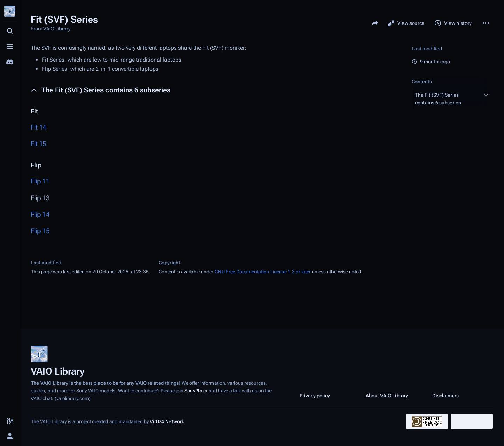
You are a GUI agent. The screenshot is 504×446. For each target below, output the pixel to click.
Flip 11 (40, 181)
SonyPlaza (196, 391)
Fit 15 (38, 144)
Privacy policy (315, 396)
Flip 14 (40, 214)
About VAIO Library (387, 396)
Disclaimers (446, 396)
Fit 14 (38, 127)
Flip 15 (40, 231)
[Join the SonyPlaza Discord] (10, 62)
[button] (446, 99)
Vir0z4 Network (167, 421)
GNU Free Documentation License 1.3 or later (263, 272)
